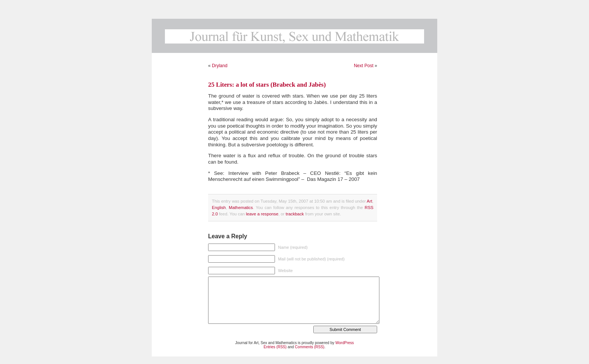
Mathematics (241, 208)
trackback (295, 214)
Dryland (220, 66)
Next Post (364, 66)
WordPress (345, 343)
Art (369, 201)
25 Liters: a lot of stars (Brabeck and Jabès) (267, 85)
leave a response (262, 214)
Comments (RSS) (310, 347)
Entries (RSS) (275, 347)
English (219, 208)
